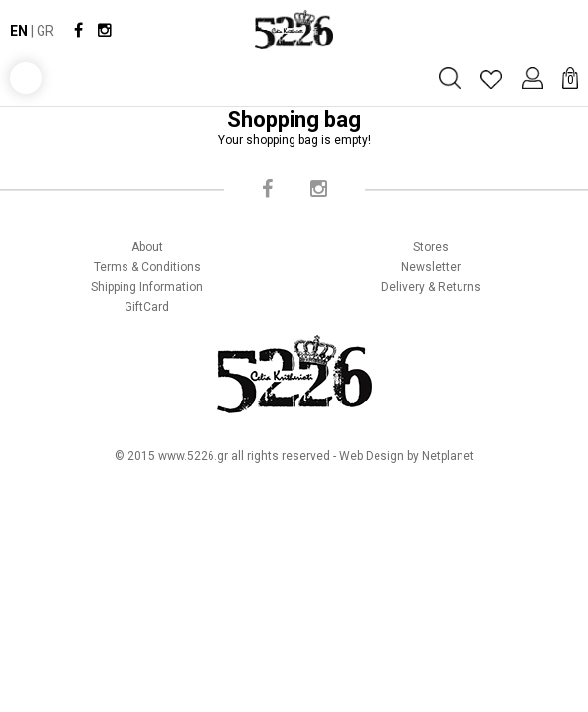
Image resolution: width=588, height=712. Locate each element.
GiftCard (147, 307)
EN (19, 31)
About (147, 247)
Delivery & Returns (431, 287)
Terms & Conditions (147, 267)
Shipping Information (147, 287)
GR (45, 31)
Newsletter (431, 267)
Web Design (372, 456)
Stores (431, 247)
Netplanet (448, 456)
